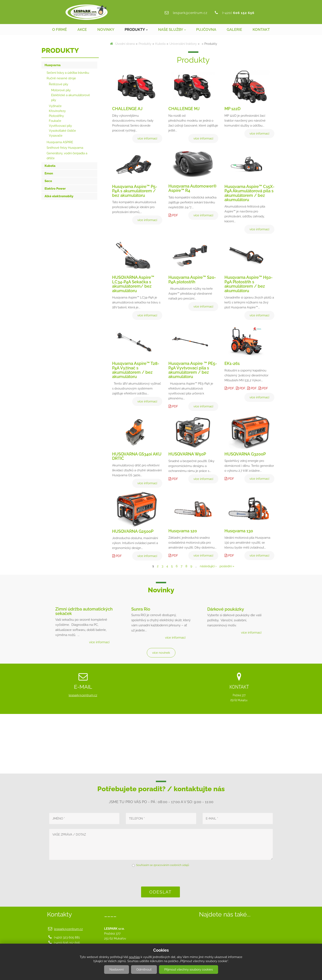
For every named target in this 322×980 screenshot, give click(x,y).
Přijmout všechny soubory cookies (189, 970)
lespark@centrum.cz (190, 13)
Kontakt (261, 29)
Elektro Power (55, 189)
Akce (82, 29)
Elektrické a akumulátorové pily (71, 98)
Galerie (234, 29)
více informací (98, 640)
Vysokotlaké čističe (62, 131)
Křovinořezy (57, 111)
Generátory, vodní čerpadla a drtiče (67, 156)
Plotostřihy (56, 116)
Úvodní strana (125, 44)
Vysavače (56, 136)
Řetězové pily (59, 84)
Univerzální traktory (183, 44)
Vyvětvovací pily (60, 126)
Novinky (106, 29)
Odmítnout (144, 970)
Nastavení (117, 970)
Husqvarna (53, 65)
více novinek (161, 653)
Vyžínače (55, 106)
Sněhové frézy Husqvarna (65, 148)
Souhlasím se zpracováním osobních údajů (163, 865)
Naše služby (171, 29)
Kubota (160, 44)
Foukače (55, 121)
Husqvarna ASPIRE (60, 142)
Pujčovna (206, 29)
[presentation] (161, 876)
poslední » (227, 566)
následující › (208, 566)
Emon (49, 173)
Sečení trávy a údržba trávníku (68, 73)
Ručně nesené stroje (61, 78)
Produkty (135, 29)
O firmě (60, 29)
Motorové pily (61, 90)
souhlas (134, 957)
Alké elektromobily (59, 196)
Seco (48, 181)
